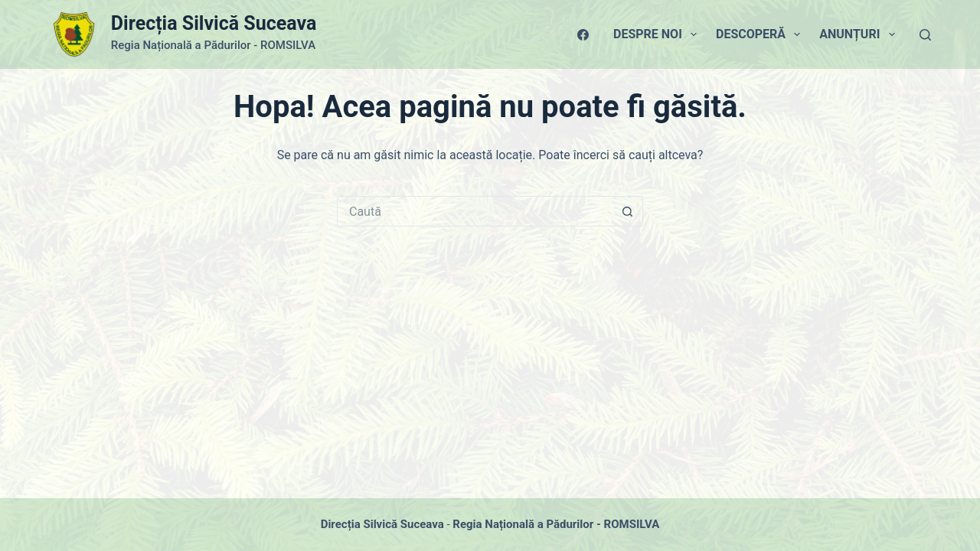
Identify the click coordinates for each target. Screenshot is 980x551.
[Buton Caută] (628, 211)
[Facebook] (583, 35)
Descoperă (761, 34)
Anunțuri (860, 34)
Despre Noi (658, 34)
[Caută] (925, 35)
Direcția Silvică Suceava (214, 23)
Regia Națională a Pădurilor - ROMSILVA (556, 524)
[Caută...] (475, 211)
